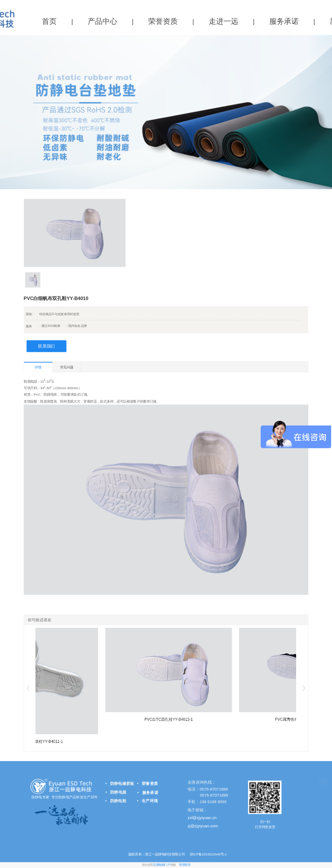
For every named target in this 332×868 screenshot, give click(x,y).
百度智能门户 (161, 865)
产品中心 (102, 21)
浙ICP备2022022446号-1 (207, 854)
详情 (38, 367)
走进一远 (223, 21)
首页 (49, 21)
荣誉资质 (163, 21)
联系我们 (46, 346)
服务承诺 (284, 21)
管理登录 (185, 865)
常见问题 (67, 367)
